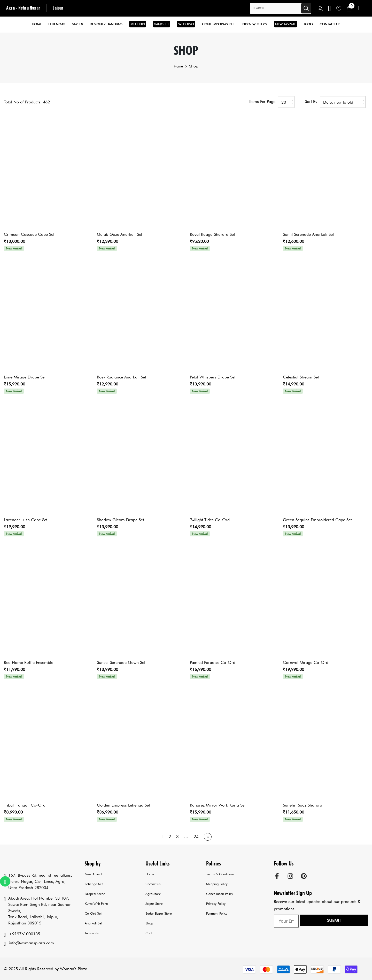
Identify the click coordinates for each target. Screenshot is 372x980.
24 (196, 837)
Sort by (311, 101)
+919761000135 (24, 934)
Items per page (262, 101)
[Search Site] (275, 8)
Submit (352, 921)
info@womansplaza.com (31, 943)
